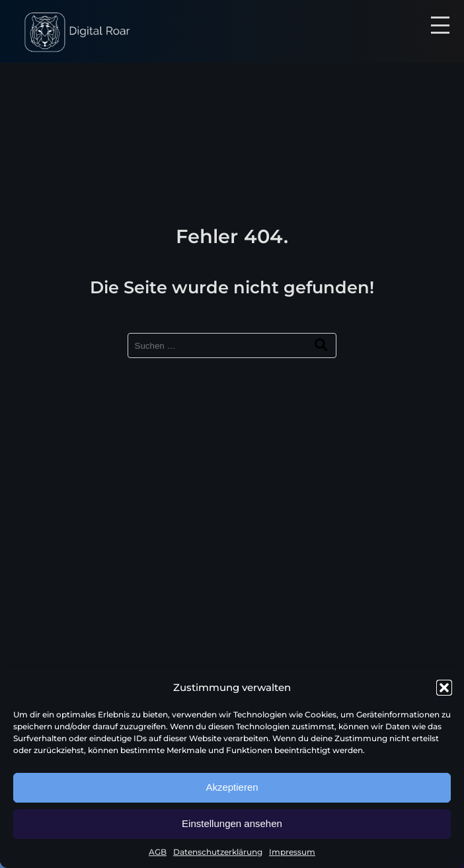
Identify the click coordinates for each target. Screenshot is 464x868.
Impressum (292, 852)
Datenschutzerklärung (218, 852)
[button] (444, 688)
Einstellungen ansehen (232, 823)
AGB (158, 852)
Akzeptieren (232, 787)
